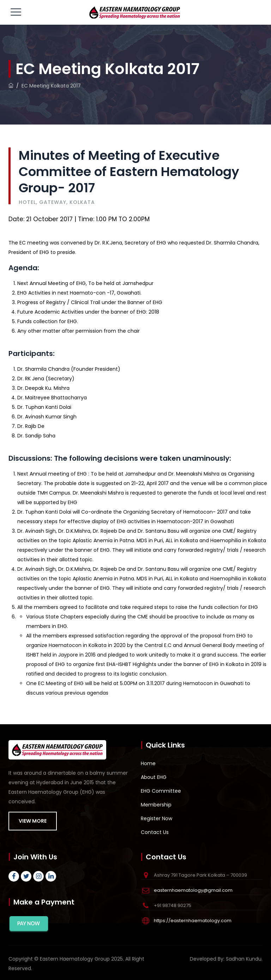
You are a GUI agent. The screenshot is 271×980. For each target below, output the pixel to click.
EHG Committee (161, 791)
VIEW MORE (33, 821)
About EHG (154, 777)
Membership (156, 805)
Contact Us (155, 832)
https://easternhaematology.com (193, 921)
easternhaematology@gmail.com (193, 890)
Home (148, 763)
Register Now (156, 818)
